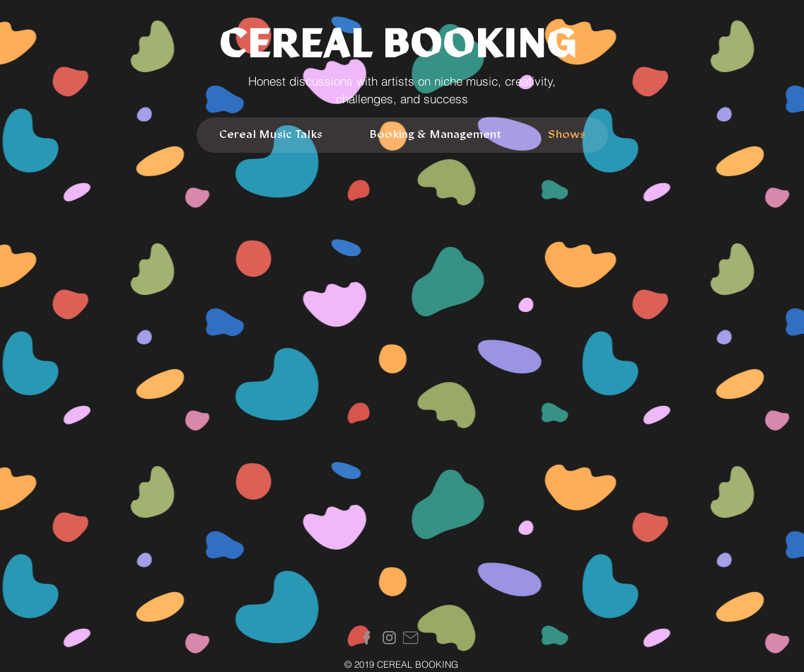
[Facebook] (367, 638)
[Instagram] (389, 638)
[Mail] (411, 638)
